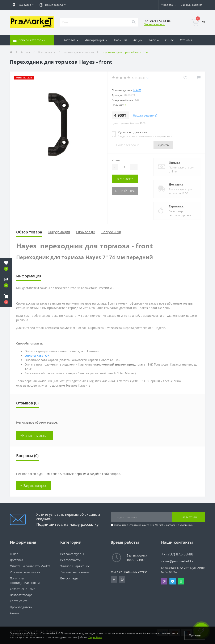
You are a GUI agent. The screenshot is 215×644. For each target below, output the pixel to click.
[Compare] (199, 78)
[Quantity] (124, 167)
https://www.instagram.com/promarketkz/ (122, 579)
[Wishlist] (185, 78)
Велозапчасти (47, 52)
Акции (138, 40)
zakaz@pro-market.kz (177, 561)
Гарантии (176, 206)
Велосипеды (69, 578)
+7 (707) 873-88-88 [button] (177, 554)
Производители (21, 607)
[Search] (134, 22)
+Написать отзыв (34, 436)
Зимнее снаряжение (75, 566)
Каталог (25, 52)
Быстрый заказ (125, 191)
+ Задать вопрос (34, 486)
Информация (59, 232)
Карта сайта (19, 601)
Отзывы (186, 40)
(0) (147, 78)
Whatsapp (181, 581)
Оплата (174, 162)
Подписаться (189, 517)
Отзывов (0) (86, 232)
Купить (163, 145)
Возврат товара (21, 595)
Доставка (176, 184)
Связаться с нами (23, 589)
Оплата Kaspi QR (37, 356)
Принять (195, 635)
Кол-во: (117, 160)
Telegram (173, 581)
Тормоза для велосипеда (79, 52)
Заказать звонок (154, 24)
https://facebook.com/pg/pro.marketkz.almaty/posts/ (114, 579)
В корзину (125, 179)
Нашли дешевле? (145, 115)
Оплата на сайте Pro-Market (146, 525)
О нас (170, 40)
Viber (164, 581)
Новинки (121, 40)
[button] (6, 299)
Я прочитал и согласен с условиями (154, 525)
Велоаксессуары (72, 554)
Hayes (137, 90)
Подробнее (95, 637)
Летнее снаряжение (75, 572)
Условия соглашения (25, 572)
